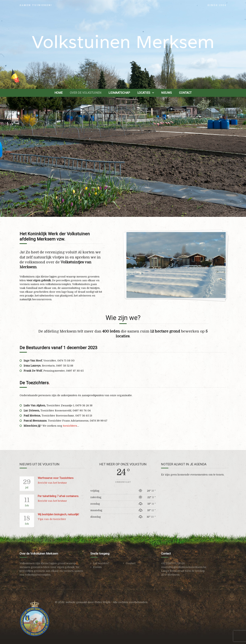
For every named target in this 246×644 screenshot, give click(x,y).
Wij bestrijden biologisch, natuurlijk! (58, 514)
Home (59, 93)
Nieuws (166, 93)
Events (97, 567)
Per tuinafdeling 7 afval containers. (58, 496)
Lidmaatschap (119, 93)
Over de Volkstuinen (86, 93)
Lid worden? (101, 563)
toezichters (70, 426)
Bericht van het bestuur (52, 483)
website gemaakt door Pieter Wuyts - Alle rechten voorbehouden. (107, 602)
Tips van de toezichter (52, 519)
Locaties (144, 93)
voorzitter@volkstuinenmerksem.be (184, 567)
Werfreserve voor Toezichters (56, 478)
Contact (185, 93)
